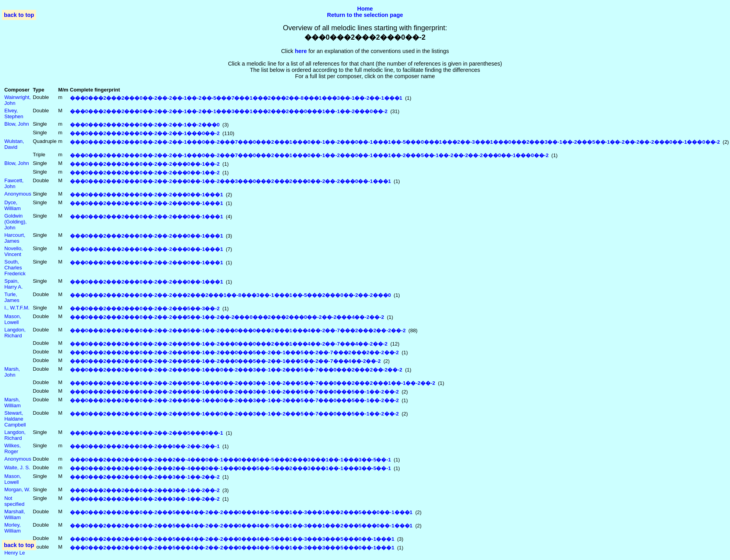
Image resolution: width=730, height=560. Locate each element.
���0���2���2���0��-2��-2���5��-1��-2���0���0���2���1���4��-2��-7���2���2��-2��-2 (238, 330)
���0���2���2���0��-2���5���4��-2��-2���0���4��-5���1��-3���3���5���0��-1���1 (232, 539)
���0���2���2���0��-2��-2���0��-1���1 (147, 195)
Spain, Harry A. (14, 284)
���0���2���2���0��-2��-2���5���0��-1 (147, 433)
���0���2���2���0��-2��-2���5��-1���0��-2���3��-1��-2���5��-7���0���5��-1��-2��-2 (234, 392)
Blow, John (17, 124)
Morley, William (13, 528)
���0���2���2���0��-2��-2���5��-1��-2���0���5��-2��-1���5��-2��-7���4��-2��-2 (225, 361)
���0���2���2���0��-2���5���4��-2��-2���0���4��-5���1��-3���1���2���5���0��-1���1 (241, 512)
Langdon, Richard (15, 333)
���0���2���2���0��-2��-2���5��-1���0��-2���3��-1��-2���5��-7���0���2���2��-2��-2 (236, 370)
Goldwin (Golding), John (16, 222)
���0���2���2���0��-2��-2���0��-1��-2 (145, 164)
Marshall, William (15, 514)
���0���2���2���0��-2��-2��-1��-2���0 (145, 125)
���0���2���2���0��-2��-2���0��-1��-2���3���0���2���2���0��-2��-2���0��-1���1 (230, 181)
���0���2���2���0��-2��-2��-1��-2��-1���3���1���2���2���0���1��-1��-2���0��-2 (229, 111)
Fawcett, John (14, 183)
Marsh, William (13, 403)
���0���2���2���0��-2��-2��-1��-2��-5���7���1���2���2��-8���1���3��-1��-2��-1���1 (236, 98)
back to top (19, 15)
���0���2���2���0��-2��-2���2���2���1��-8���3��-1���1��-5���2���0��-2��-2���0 (230, 295)
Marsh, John (12, 372)
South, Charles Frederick (15, 268)
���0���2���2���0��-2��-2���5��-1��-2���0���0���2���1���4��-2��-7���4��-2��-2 (229, 344)
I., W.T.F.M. (17, 308)
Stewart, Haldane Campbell (15, 419)
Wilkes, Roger (13, 448)
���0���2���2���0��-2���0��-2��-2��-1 (145, 446)
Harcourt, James (15, 238)
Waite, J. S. (17, 468)
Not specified (14, 501)
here (301, 51)
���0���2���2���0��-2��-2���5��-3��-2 (145, 308)
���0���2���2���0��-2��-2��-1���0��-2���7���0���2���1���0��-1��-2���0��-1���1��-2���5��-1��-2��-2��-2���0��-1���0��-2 (309, 155)
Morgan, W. (17, 490)
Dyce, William (13, 205)
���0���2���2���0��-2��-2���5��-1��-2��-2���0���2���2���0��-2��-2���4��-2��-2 (227, 317)
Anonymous (18, 194)
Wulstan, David (14, 144)
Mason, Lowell (13, 319)
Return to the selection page (365, 15)
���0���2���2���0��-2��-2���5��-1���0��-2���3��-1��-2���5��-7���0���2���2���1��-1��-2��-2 (253, 383)
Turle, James (12, 297)
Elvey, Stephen (14, 113)
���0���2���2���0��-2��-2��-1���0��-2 (145, 133)
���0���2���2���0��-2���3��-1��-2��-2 (145, 477)
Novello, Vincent (14, 251)
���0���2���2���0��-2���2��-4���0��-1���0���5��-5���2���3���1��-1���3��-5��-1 (230, 460)
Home (365, 9)
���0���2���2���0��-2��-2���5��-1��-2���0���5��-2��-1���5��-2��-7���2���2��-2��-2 (234, 352)
